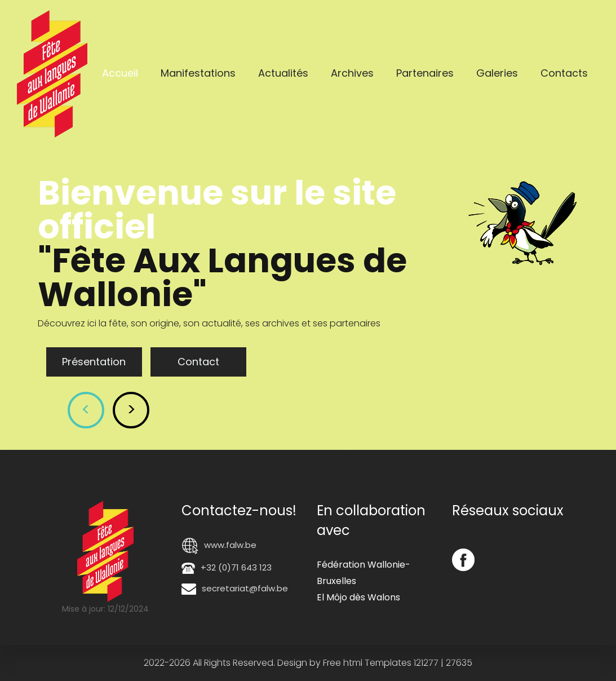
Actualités (283, 73)
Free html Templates (367, 663)
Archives (352, 73)
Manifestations (198, 73)
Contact (198, 362)
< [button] (86, 410)
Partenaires (425, 73)
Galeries (497, 73)
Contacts (564, 73)
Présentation (94, 362)
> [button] (131, 410)
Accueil (120, 73)
